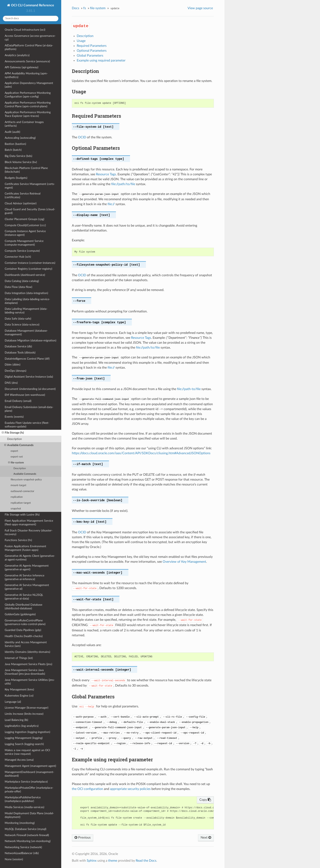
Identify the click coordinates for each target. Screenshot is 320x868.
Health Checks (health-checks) (24, 636)
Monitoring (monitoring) (20, 823)
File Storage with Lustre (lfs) (22, 515)
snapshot (16, 509)
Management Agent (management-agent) (30, 766)
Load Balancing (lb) (16, 720)
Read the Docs (146, 861)
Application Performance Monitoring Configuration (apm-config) (28, 95)
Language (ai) (13, 702)
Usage (81, 41)
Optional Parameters (92, 51)
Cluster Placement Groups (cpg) (24, 219)
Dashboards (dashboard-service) (25, 275)
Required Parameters (92, 46)
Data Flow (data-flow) (18, 287)
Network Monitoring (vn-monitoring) (28, 841)
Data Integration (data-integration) (26, 293)
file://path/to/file (123, 184)
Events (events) (14, 417)
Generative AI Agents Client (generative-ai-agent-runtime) (30, 558)
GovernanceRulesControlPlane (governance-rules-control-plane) (25, 622)
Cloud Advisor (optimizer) (21, 203)
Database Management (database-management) (26, 333)
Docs (76, 8)
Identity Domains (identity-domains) (27, 652)
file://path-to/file (189, 389)
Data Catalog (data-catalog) (22, 281)
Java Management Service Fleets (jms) (28, 664)
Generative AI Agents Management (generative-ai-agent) (27, 568)
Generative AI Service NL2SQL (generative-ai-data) (24, 597)
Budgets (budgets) (16, 178)
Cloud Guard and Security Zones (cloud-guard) (30, 211)
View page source (200, 8)
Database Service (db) (18, 346)
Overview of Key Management (184, 562)
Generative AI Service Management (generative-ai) (27, 587)
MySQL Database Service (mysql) (26, 829)
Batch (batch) (13, 150)
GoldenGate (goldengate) (20, 614)
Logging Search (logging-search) (24, 744)
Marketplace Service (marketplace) (26, 782)
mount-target (18, 485)
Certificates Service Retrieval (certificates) (23, 195)
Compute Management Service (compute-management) (24, 243)
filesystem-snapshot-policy (26, 480)
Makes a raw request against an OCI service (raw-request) (27, 752)
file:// (111, 204)
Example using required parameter (101, 60)
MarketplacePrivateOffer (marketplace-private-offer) (29, 790)
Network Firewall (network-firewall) (27, 835)
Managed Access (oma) (19, 760)
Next (206, 838)
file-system (16, 463)
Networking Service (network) (23, 847)
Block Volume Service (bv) (21, 162)
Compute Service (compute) (22, 251)
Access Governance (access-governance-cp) (30, 38)
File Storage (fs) (13, 433)
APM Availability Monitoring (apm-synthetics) (26, 75)
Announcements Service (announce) (27, 61)
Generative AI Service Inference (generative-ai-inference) (24, 577)
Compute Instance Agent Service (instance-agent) (25, 233)
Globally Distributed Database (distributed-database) (23, 607)
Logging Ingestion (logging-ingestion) (27, 732)
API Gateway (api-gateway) (22, 67)
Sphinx (92, 861)
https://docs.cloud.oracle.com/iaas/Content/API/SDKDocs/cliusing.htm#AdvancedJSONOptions (141, 453)
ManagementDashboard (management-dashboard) (29, 774)
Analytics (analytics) (17, 55)
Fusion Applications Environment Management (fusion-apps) (25, 548)
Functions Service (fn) (18, 540)
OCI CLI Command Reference (32, 5)
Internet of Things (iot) (19, 658)
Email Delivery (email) (18, 401)
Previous (83, 838)
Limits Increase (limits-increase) (24, 714)
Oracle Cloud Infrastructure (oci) (25, 30)
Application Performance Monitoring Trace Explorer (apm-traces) (28, 114)
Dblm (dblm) (13, 365)
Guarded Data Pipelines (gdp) (23, 630)
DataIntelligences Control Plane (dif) (27, 359)
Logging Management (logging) (24, 738)
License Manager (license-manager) (27, 708)
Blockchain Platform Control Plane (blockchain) (26, 170)
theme (113, 861)
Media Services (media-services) (24, 807)
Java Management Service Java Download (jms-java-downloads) (25, 672)
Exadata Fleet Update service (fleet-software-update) (27, 425)
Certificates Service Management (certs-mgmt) (30, 186)
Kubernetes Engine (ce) (19, 696)
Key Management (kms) (19, 690)
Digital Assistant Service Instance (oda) (29, 377)
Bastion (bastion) (15, 144)
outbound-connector (22, 491)
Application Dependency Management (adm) (29, 85)
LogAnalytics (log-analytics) (22, 726)
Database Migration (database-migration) (31, 341)
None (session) (14, 859)
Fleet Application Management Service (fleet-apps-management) (29, 523)
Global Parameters (90, 56)
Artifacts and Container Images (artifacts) (24, 124)
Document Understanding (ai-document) (30, 389)
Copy (205, 800)
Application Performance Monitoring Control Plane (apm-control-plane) (28, 105)
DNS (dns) (11, 383)
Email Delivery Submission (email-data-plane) (29, 409)
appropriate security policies (130, 789)
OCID (82, 137)
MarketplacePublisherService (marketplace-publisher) (23, 799)
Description (14, 439)
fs (85, 8)
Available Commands (19, 445)
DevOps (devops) (16, 371)
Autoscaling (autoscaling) (20, 138)
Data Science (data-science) (22, 325)
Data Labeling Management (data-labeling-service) (26, 311)
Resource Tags (106, 174)
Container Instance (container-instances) (30, 263)
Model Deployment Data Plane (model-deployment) (29, 815)
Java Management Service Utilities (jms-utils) (30, 682)
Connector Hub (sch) (18, 257)
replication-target (21, 503)
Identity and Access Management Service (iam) (26, 644)
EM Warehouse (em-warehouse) (25, 395)
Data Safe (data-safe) (18, 319)
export (14, 451)
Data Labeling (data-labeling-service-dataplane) (27, 301)
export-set (17, 457)
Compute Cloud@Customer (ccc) (25, 225)
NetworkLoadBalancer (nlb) (22, 853)
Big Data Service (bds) (18, 156)
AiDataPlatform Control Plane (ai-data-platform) (29, 47)
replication (17, 497)
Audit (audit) (12, 132)
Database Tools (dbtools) (20, 353)
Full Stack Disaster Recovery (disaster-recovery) (29, 532)
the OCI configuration (87, 789)
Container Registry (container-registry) (28, 269)
